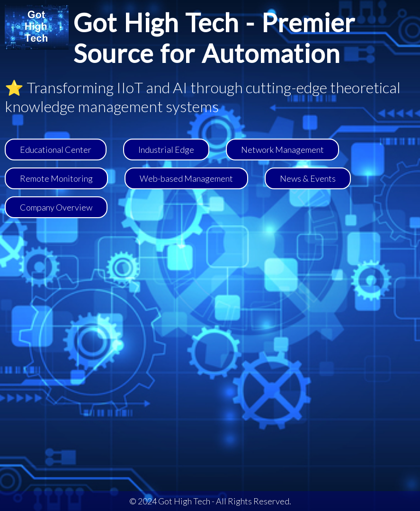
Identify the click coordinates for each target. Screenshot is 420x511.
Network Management (282, 150)
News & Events (308, 178)
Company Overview (56, 207)
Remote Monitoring (56, 178)
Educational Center (56, 150)
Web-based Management (186, 178)
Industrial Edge (166, 150)
